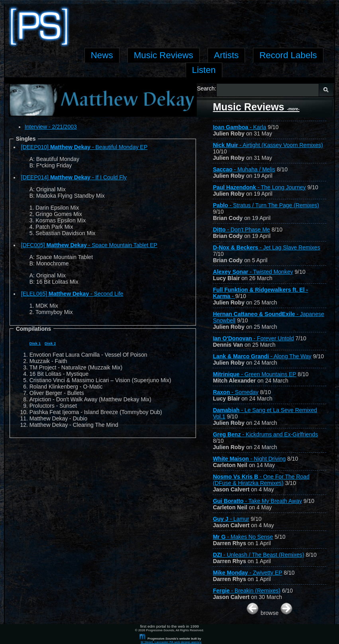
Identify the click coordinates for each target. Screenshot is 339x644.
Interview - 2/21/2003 (51, 127)
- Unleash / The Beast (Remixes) (258, 555)
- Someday (235, 392)
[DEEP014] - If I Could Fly (74, 177)
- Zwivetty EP (247, 573)
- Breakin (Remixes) (247, 591)
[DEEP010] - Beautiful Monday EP (84, 147)
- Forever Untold (253, 338)
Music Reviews (256, 107)
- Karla (239, 127)
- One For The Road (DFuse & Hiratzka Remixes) (261, 480)
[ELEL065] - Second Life (72, 294)
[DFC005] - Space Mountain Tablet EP (89, 245)
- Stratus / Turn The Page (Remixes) (266, 205)
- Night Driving (249, 459)
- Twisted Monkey (253, 272)
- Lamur (231, 519)
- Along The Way (262, 356)
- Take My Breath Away (257, 501)
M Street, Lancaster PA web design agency (171, 642)
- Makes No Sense (243, 537)
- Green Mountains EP (254, 374)
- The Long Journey (259, 187)
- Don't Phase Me (241, 230)
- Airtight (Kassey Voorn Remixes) (268, 145)
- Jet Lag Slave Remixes (266, 247)
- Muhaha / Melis (244, 169)
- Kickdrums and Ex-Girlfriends (265, 434)
